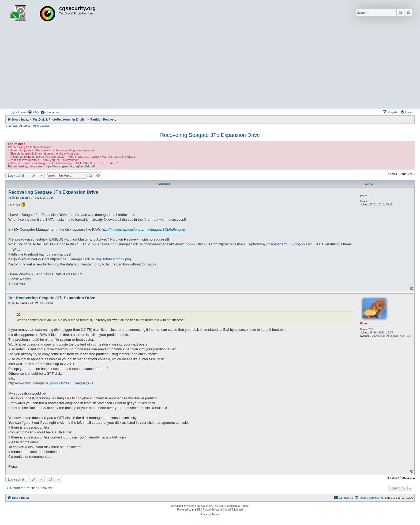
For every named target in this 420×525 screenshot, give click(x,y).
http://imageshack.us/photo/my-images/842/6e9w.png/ (143, 229)
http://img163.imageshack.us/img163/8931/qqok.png (90, 259)
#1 (10, 198)
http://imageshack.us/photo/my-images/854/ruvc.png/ (151, 244)
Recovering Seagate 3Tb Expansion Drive (210, 135)
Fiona (364, 323)
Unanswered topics (18, 126)
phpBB (196, 510)
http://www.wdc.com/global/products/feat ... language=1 (51, 383)
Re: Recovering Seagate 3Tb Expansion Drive (52, 298)
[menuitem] (33, 112)
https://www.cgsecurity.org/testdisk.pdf (70, 166)
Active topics (42, 126)
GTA (214, 506)
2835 (372, 329)
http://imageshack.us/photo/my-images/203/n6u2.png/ (260, 244)
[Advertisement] (210, 69)
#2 (10, 303)
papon (364, 195)
